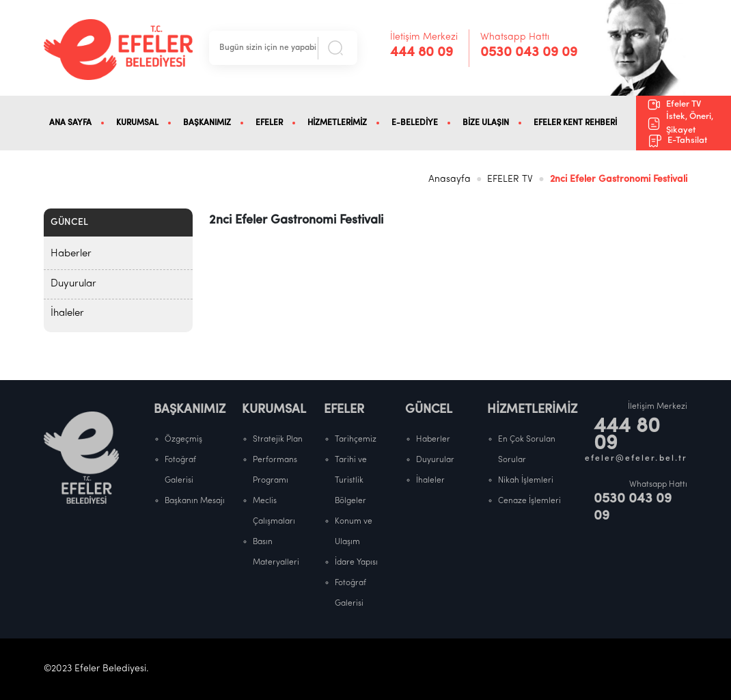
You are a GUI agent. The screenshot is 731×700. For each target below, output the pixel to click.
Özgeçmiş (183, 440)
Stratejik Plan (278, 440)
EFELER (269, 123)
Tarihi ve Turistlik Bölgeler (351, 481)
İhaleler (67, 313)
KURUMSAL (137, 123)
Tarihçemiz (356, 440)
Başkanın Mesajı (195, 501)
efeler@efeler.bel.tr (636, 459)
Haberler (71, 254)
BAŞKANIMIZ (207, 123)
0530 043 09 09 (529, 53)
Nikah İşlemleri (526, 481)
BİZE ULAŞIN (486, 123)
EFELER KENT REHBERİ (575, 123)
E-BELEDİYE (415, 123)
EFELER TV (510, 179)
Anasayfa (450, 179)
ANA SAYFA (70, 123)
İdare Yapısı (356, 563)
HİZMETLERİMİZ (337, 123)
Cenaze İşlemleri (529, 501)
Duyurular (73, 284)
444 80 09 (422, 53)
